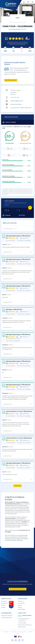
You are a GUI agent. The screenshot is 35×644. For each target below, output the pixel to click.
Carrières (3, 605)
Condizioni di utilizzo (13, 632)
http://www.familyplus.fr (16, 104)
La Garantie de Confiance (6, 618)
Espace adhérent (22, 609)
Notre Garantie (4, 603)
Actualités (3, 607)
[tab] (20, 615)
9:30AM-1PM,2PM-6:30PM (26, 108)
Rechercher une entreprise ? (7, 616)
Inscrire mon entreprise (18, 589)
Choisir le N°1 (21, 601)
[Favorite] (30, 208)
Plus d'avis (18, 486)
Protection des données (22, 632)
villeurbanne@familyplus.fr (17, 101)
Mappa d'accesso (22, 627)
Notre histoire (4, 601)
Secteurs (20, 607)
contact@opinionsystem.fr (24, 619)
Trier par (8, 229)
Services (20, 605)
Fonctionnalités (21, 603)
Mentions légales (6, 632)
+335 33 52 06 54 (22, 621)
